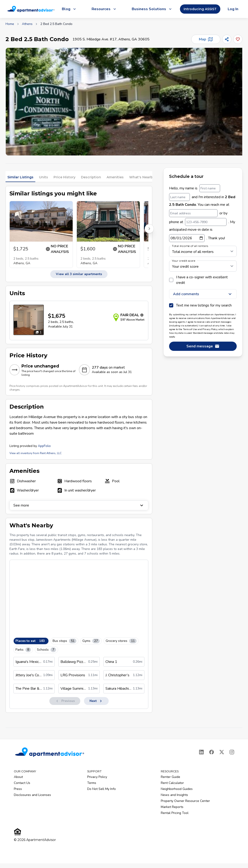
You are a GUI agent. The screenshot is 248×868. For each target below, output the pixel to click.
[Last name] (179, 197)
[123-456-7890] (206, 222)
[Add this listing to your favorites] (238, 39)
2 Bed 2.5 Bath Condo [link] (56, 24)
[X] (222, 752)
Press (18, 789)
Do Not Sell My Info (102, 789)
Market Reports (172, 807)
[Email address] (193, 213)
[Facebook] (212, 752)
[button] (124, 102)
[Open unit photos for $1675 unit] (29, 320)
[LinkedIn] (201, 752)
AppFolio (44, 446)
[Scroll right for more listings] (149, 229)
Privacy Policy (97, 777)
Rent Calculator (172, 783)
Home (10, 24)
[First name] (210, 188)
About (18, 777)
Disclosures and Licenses (32, 795)
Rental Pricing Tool (175, 813)
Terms (92, 783)
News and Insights (174, 795)
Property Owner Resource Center (185, 801)
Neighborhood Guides (177, 789)
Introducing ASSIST (200, 9)
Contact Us (22, 783)
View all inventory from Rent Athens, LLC (36, 453)
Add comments (203, 294)
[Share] (227, 39)
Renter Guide (170, 777)
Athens (27, 24)
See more (79, 505)
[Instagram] (232, 752)
